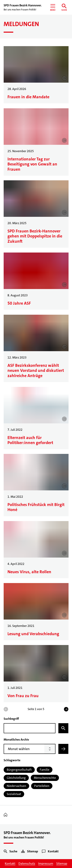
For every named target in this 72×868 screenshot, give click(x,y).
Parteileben (42, 786)
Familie (45, 770)
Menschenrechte (45, 778)
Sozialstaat (14, 794)
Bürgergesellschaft (19, 770)
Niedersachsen (16, 786)
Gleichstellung (16, 778)
